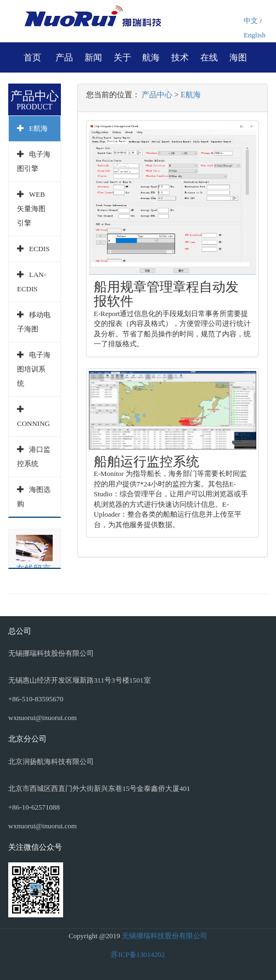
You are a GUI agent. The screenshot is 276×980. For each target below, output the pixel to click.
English (255, 35)
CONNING (33, 423)
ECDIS (40, 249)
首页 (32, 57)
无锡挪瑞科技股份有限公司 (165, 936)
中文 (251, 21)
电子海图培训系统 (34, 369)
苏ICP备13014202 (138, 954)
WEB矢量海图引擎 (31, 209)
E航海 (38, 128)
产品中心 (157, 95)
